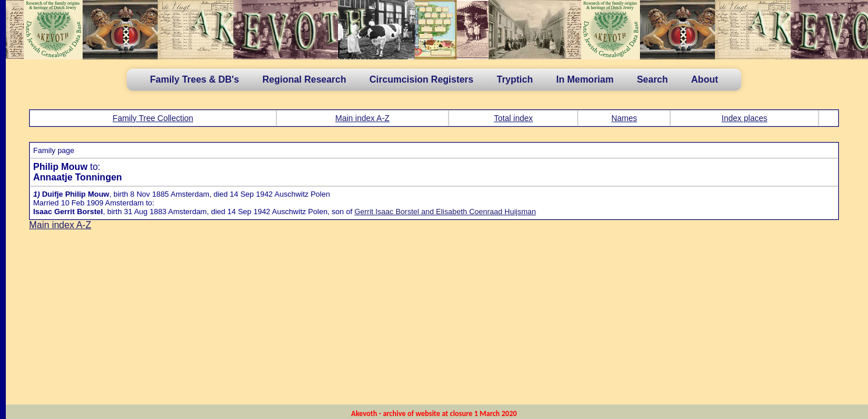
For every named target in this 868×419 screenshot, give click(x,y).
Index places (744, 118)
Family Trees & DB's (195, 79)
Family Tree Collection (153, 118)
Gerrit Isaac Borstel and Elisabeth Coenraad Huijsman (445, 212)
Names (624, 118)
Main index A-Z (362, 118)
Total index (513, 118)
